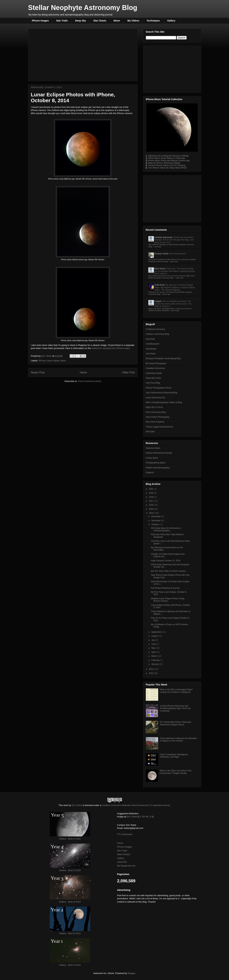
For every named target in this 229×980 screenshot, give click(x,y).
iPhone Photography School (159, 388)
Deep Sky (81, 21)
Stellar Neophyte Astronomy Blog (83, 8)
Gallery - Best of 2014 (70, 902)
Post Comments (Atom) (90, 381)
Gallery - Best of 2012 (70, 965)
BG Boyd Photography (156, 363)
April (154, 652)
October (155, 525)
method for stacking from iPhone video (111, 348)
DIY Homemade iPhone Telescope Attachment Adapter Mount (175, 723)
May (154, 648)
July (153, 640)
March (154, 656)
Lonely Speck (152, 458)
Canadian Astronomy (155, 368)
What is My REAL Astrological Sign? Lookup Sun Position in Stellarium (176, 691)
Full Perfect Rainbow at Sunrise (165, 588)
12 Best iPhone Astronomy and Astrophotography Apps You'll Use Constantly (175, 708)
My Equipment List (126, 866)
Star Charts (100, 21)
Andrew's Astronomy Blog (157, 334)
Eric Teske (47, 356)
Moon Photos (124, 854)
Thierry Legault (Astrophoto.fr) (160, 427)
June (154, 644)
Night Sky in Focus (154, 407)
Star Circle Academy (155, 422)
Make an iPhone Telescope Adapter (164, 163)
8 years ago (166, 294)
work (66, 805)
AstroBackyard (152, 344)
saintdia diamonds (163, 237)
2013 (151, 669)
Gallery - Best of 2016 (70, 839)
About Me (122, 862)
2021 (151, 489)
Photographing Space (156, 463)
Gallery (171, 21)
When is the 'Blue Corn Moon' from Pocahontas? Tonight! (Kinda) (176, 772)
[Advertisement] (83, 54)
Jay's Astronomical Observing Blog (162, 393)
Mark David (160, 269)
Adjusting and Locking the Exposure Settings (168, 156)
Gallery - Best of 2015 (70, 870)
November (156, 521)
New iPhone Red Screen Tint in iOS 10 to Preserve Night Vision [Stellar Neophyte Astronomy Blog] (172, 277)
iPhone (42, 361)
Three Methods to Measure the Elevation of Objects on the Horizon (178, 740)
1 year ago (157, 247)
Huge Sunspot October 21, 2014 (166, 561)
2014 (151, 513)
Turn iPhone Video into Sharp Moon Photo (167, 168)
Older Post (128, 372)
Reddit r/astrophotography (158, 468)
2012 (151, 673)
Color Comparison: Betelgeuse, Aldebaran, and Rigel (174, 756)
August (155, 636)
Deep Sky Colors (154, 378)
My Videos (133, 21)
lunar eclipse (53, 361)
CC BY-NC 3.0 (146, 817)
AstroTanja (151, 354)
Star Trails (62, 21)
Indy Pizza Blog (153, 383)
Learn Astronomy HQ (155, 398)
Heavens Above (153, 448)
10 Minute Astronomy (155, 329)
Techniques (153, 21)
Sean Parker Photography (158, 417)
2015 (151, 509)
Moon (117, 21)
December (156, 516)
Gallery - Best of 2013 (70, 933)
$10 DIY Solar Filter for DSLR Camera (168, 571)
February (156, 660)
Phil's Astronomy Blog (156, 412)
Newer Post (38, 372)
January (155, 664)
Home (83, 372)
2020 (151, 493)
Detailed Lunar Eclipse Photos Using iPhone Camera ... (168, 600)
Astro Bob (150, 339)
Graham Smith (161, 254)
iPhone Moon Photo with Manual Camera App (169, 161)
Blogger (131, 973)
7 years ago (173, 261)
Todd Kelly (160, 285)
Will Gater (150, 432)
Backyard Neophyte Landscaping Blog (163, 358)
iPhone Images (40, 21)
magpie (158, 301)
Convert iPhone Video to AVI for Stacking (167, 165)
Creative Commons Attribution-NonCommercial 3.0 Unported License (136, 805)
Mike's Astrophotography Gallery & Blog (164, 402)
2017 (151, 501)
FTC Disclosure (125, 834)
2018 (151, 497)
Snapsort (150, 472)
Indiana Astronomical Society (159, 453)
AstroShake (151, 349)
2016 (151, 505)
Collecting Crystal (154, 373)
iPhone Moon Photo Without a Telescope (167, 158)
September (157, 632)
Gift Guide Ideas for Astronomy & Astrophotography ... (166, 529)
